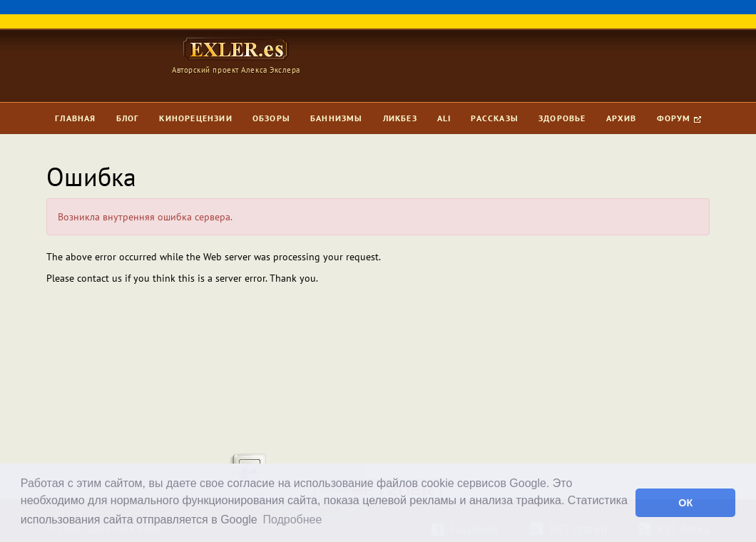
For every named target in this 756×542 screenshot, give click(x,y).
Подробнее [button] (292, 520)
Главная (75, 118)
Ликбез (400, 118)
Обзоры (271, 118)
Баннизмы (337, 118)
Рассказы (495, 118)
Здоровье (562, 118)
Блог (128, 118)
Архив (622, 118)
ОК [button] (685, 503)
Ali (444, 118)
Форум (679, 118)
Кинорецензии (195, 118)
